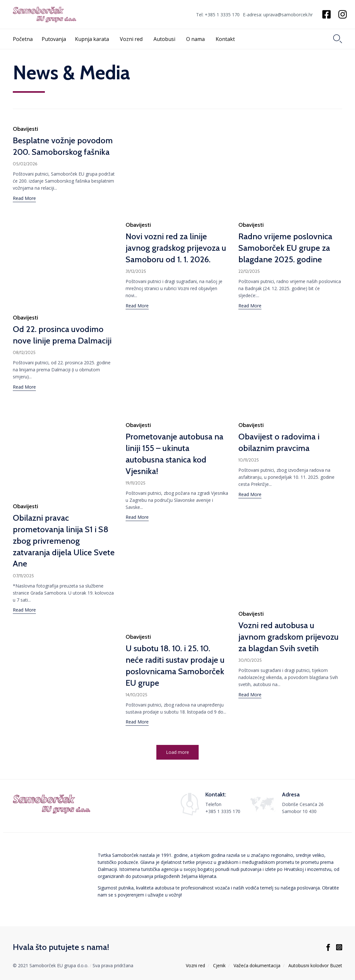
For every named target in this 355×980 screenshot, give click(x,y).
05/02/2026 (25, 164)
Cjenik (219, 965)
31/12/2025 (136, 271)
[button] (24, 199)
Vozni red (132, 39)
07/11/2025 (23, 591)
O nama (196, 39)
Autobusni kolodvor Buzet (315, 965)
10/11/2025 (249, 471)
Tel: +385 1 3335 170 (218, 15)
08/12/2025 (24, 352)
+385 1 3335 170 (223, 811)
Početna (23, 39)
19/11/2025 (136, 487)
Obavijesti (25, 129)
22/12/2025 (249, 271)
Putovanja (54, 39)
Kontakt (226, 39)
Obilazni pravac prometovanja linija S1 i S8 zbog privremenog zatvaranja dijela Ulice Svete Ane (64, 556)
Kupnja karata (93, 39)
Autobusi (165, 39)
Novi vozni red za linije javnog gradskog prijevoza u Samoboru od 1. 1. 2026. (176, 248)
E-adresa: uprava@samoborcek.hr (278, 15)
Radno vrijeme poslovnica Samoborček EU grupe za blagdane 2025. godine (285, 248)
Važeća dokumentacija (257, 965)
